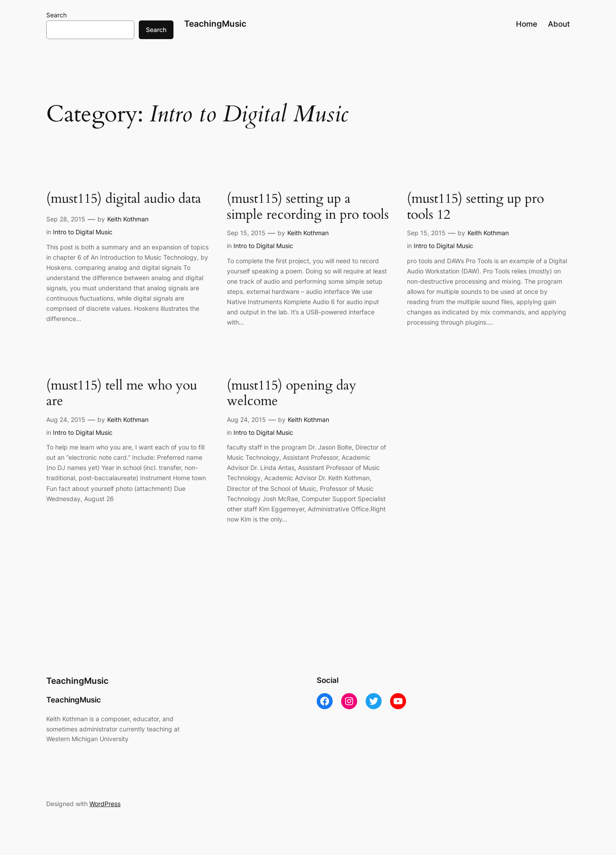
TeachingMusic (215, 24)
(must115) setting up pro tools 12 (475, 207)
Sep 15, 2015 (246, 233)
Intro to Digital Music (83, 232)
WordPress (105, 804)
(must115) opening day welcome (292, 394)
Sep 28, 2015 (66, 219)
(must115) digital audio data (124, 199)
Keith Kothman (128, 219)
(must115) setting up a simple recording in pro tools (308, 207)
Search (56, 15)
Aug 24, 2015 (66, 419)
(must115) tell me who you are (122, 394)
